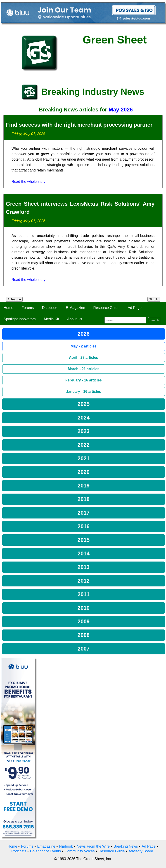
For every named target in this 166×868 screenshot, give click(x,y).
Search (154, 320)
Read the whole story (28, 182)
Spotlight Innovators (20, 319)
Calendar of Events (45, 851)
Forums (28, 308)
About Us (75, 319)
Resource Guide (107, 308)
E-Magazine (75, 308)
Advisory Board (141, 851)
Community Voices (80, 851)
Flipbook (66, 846)
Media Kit (51, 319)
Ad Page (135, 308)
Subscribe (14, 299)
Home (8, 308)
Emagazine (46, 846)
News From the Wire (93, 846)
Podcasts (19, 851)
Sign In (154, 299)
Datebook (50, 308)
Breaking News (126, 846)
